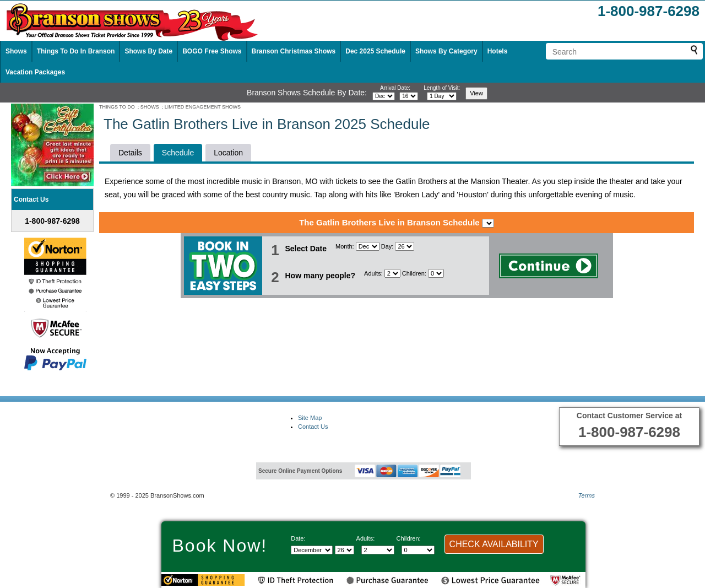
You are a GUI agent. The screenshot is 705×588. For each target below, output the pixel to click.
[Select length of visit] (442, 96)
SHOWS (150, 107)
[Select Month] (368, 246)
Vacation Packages (35, 72)
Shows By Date (148, 51)
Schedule (178, 153)
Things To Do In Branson (76, 51)
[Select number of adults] (392, 273)
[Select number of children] (436, 273)
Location (228, 153)
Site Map (310, 418)
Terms (587, 495)
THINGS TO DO (117, 107)
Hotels (498, 51)
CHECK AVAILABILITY (494, 544)
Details (130, 153)
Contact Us (313, 427)
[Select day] (409, 96)
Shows (16, 51)
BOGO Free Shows (212, 51)
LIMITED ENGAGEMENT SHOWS (203, 107)
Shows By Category (446, 51)
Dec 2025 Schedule (375, 51)
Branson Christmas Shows (294, 51)
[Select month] (384, 96)
